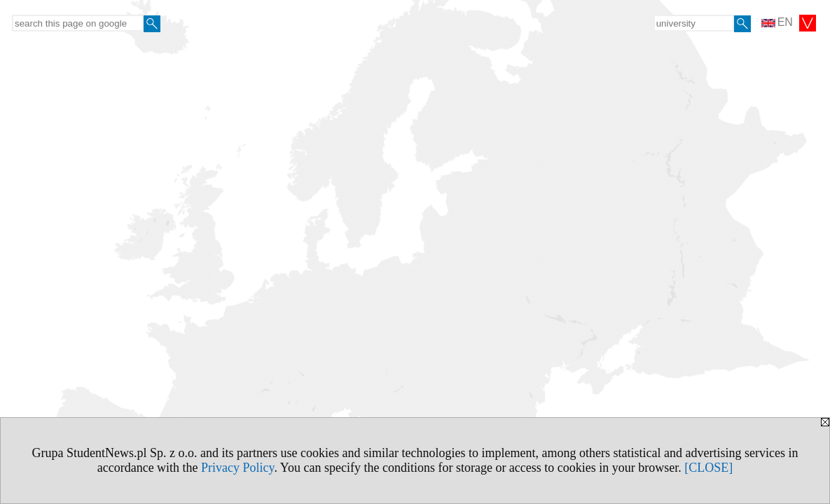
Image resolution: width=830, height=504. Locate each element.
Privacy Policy (237, 468)
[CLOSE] (708, 468)
